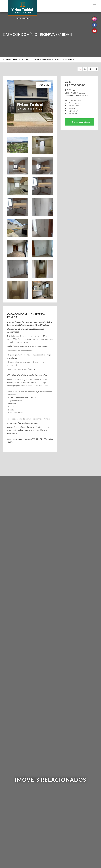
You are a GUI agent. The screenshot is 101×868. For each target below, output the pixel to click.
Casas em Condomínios (30, 59)
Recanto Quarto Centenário (65, 59)
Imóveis (8, 59)
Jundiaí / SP (46, 59)
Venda (16, 59)
